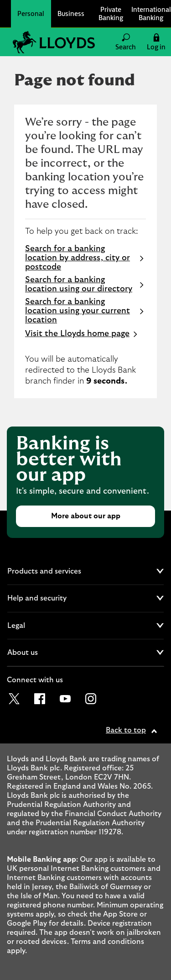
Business (71, 13)
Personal (31, 13)
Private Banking (111, 13)
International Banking (151, 13)
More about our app (86, 516)
